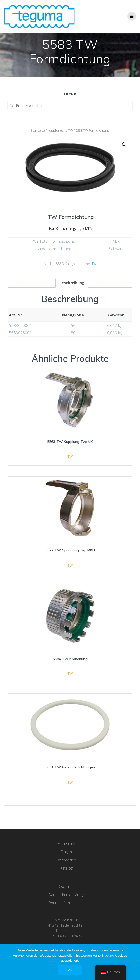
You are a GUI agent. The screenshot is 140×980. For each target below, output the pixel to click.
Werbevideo (66, 860)
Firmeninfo (66, 844)
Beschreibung (72, 283)
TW (71, 130)
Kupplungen (57, 130)
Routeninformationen (66, 903)
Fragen (66, 852)
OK (70, 970)
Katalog (66, 868)
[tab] (72, 283)
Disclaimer (66, 886)
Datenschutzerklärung (66, 895)
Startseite (38, 130)
